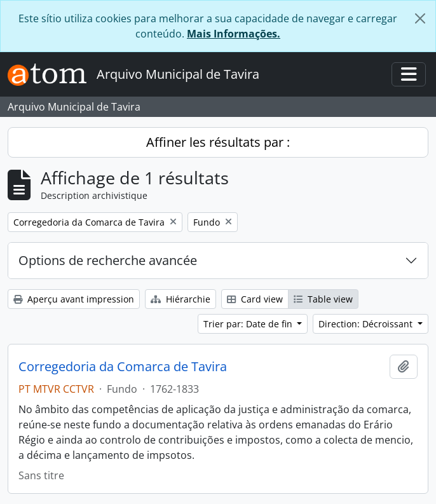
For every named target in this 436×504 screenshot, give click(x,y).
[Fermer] (420, 18)
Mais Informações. (234, 34)
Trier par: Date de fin (249, 324)
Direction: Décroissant (367, 324)
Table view (323, 299)
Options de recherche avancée (108, 260)
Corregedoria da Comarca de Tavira (123, 367)
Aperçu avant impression (74, 299)
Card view (255, 299)
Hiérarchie (181, 299)
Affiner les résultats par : (218, 142)
